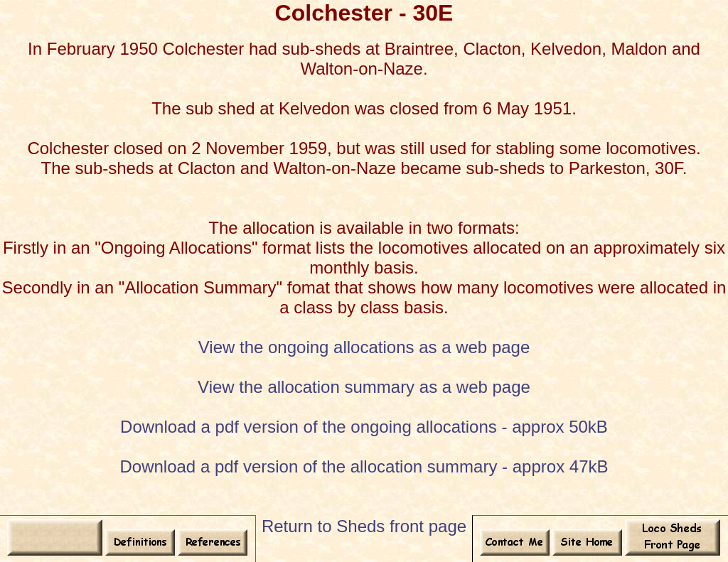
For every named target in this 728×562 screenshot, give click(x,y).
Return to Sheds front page (364, 526)
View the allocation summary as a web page (364, 387)
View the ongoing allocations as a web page (364, 347)
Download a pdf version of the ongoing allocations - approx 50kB (364, 427)
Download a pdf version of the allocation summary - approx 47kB (364, 466)
